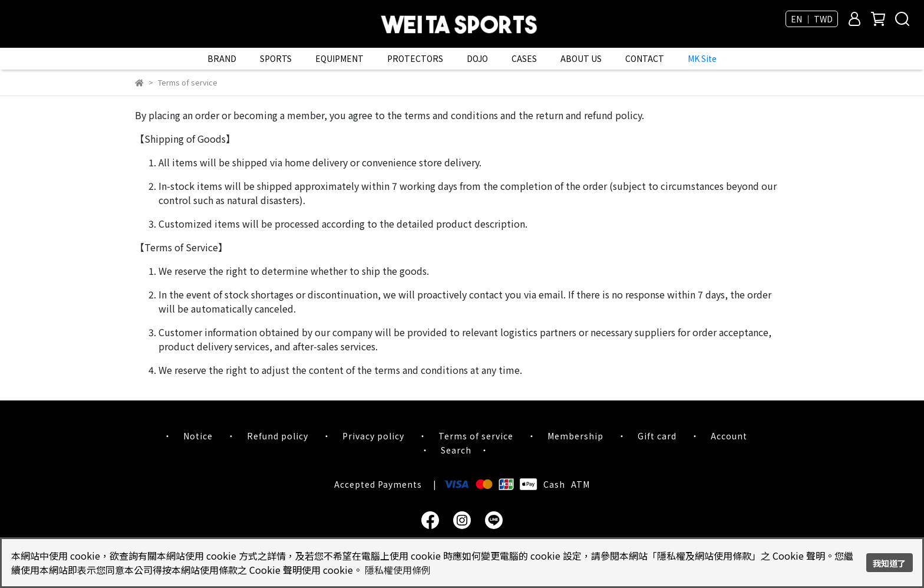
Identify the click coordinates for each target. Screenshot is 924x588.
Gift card (657, 436)
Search (456, 450)
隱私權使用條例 (398, 570)
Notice (198, 436)
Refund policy (278, 436)
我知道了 (889, 563)
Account (729, 436)
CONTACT (645, 58)
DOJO (477, 58)
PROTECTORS (415, 58)
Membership (575, 436)
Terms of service (476, 436)
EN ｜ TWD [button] (812, 19)
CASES (524, 58)
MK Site (702, 58)
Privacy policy (373, 436)
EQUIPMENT (339, 58)
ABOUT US (581, 58)
